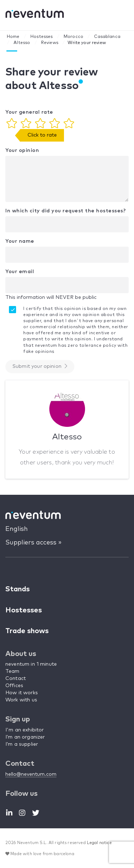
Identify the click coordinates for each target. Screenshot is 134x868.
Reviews (50, 43)
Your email (20, 272)
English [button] (17, 529)
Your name (20, 241)
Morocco (73, 37)
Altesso (22, 43)
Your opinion (22, 151)
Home (13, 37)
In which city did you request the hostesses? (66, 211)
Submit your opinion (40, 366)
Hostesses (41, 37)
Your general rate (29, 112)
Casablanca (107, 37)
